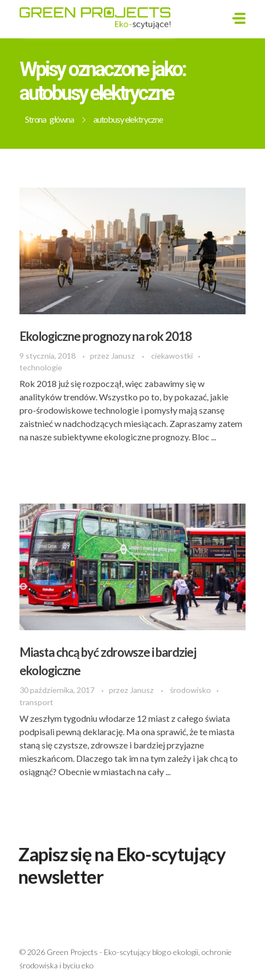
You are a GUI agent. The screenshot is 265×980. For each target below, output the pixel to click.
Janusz (124, 356)
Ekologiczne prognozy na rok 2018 (106, 336)
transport (36, 702)
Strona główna (49, 119)
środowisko (191, 690)
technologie (41, 367)
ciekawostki (172, 356)
